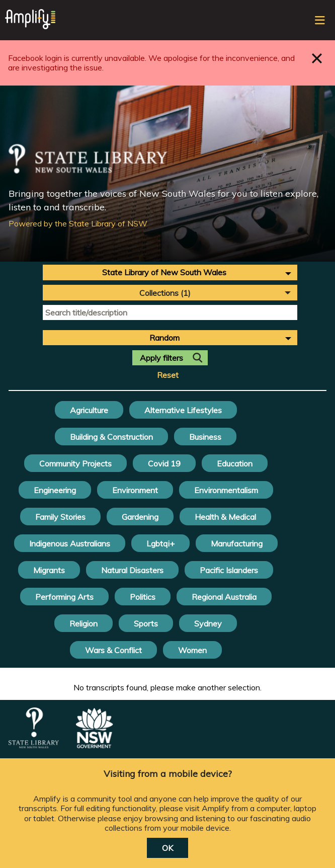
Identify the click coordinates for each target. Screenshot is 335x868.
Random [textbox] (164, 338)
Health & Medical (225, 517)
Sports (146, 623)
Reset (168, 375)
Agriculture (89, 410)
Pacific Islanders (229, 570)
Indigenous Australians (70, 543)
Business (205, 437)
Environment (135, 490)
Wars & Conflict (113, 650)
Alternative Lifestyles (183, 410)
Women (192, 650)
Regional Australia (224, 597)
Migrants (49, 570)
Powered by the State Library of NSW (78, 223)
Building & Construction (111, 437)
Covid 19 (164, 463)
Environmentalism (226, 490)
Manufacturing (237, 543)
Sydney (208, 623)
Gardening (140, 517)
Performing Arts (64, 597)
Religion (83, 623)
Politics (143, 597)
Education (235, 463)
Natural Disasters (132, 570)
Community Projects (75, 463)
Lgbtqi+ (160, 543)
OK (168, 848)
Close (317, 58)
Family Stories (60, 517)
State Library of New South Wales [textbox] (164, 272)
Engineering (55, 490)
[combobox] (170, 272)
